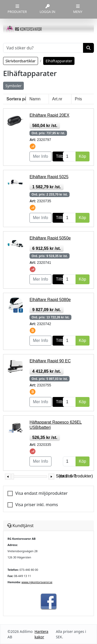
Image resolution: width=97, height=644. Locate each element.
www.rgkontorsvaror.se (37, 582)
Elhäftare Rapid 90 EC (50, 361)
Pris (78, 99)
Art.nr (57, 99)
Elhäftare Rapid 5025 (49, 177)
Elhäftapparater (59, 61)
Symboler (13, 86)
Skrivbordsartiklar (21, 61)
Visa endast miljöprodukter (41, 493)
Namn (35, 99)
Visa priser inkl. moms (37, 505)
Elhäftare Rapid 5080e (50, 300)
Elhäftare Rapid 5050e (50, 238)
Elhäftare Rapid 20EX (49, 115)
